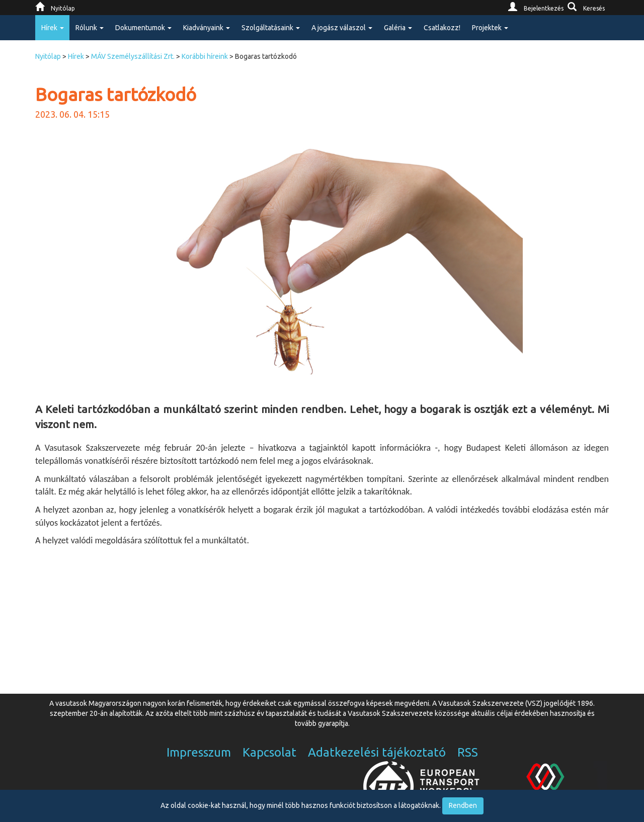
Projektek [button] (490, 28)
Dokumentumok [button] (143, 28)
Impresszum (199, 752)
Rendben (463, 805)
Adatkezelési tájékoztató (377, 752)
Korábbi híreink (205, 56)
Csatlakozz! (442, 28)
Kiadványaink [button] (207, 28)
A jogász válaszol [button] (342, 28)
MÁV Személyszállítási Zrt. (133, 56)
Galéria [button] (398, 28)
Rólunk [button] (90, 28)
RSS (468, 752)
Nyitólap (48, 56)
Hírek (76, 56)
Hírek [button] (53, 28)
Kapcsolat (269, 752)
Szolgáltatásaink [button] (271, 28)
